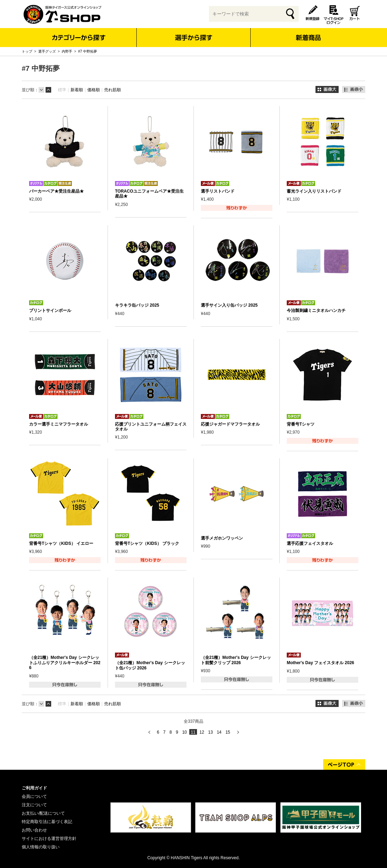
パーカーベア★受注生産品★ (56, 191)
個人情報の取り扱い (41, 847)
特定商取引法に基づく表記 (47, 822)
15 (228, 732)
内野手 (67, 51)
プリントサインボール (50, 311)
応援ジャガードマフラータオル (230, 424)
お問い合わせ (34, 830)
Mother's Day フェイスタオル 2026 (320, 663)
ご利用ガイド (34, 788)
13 (211, 732)
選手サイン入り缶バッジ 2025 (229, 305)
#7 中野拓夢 (88, 51)
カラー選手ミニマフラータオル (59, 424)
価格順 (94, 90)
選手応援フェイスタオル (310, 543)
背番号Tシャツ (301, 424)
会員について (34, 796)
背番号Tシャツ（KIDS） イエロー (61, 543)
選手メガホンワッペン (222, 538)
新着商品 (308, 33)
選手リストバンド (218, 191)
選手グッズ (47, 51)
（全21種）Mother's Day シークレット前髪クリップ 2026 (236, 660)
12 (202, 732)
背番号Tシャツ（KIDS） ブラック (147, 543)
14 (219, 732)
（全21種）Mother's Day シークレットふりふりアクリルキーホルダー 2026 (65, 663)
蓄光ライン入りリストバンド (314, 191)
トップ (27, 51)
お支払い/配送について (43, 813)
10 (185, 732)
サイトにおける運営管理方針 (49, 839)
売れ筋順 (113, 90)
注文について (34, 805)
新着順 (77, 90)
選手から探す (194, 38)
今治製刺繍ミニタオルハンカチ (316, 311)
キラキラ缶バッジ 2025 (137, 305)
